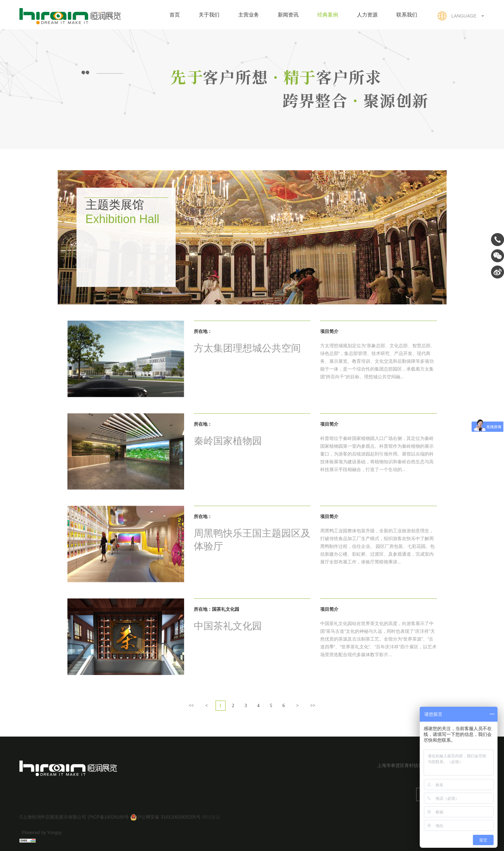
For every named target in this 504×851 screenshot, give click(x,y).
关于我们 (209, 15)
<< (191, 706)
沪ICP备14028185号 (108, 817)
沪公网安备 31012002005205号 (165, 817)
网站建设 (211, 817)
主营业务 (249, 15)
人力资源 (367, 15)
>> (313, 706)
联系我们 (407, 15)
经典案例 (328, 15)
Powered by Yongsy (42, 833)
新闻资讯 (288, 15)
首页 (175, 15)
